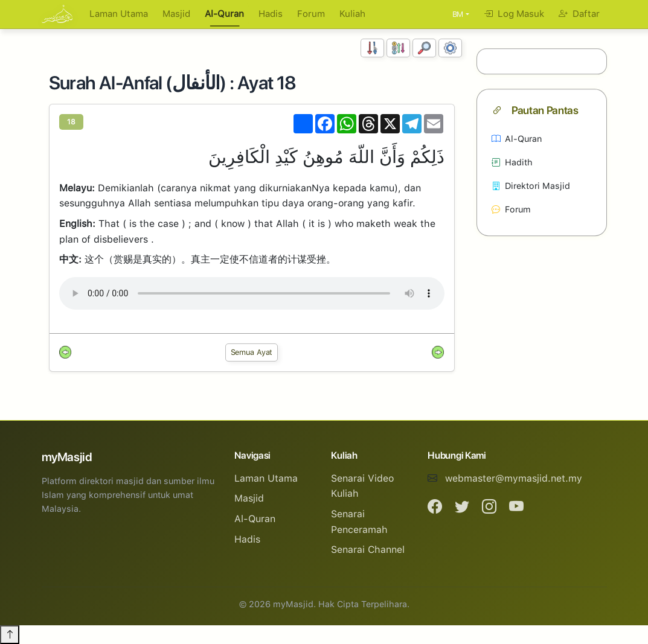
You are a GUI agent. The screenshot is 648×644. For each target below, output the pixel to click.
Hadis (271, 14)
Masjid (176, 14)
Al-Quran (224, 14)
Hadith (512, 162)
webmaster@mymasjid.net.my (514, 478)
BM (458, 14)
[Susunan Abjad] (398, 48)
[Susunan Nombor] (372, 48)
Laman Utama (119, 14)
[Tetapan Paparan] (450, 48)
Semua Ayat (252, 352)
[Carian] (424, 48)
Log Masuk (514, 14)
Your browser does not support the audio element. (252, 293)
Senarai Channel (368, 550)
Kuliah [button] (352, 14)
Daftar (579, 14)
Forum (311, 14)
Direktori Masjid (531, 186)
